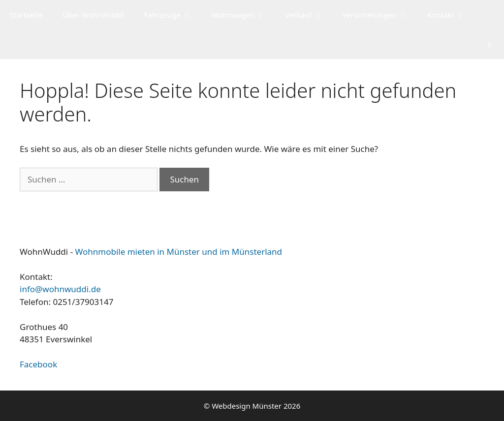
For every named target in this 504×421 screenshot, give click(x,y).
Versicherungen (380, 15)
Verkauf (309, 15)
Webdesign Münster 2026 (256, 406)
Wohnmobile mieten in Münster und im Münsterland (179, 252)
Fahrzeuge (172, 15)
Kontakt (451, 15)
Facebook (38, 364)
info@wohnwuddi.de (60, 289)
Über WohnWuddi (93, 15)
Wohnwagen (243, 15)
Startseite (26, 15)
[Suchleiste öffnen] (489, 44)
